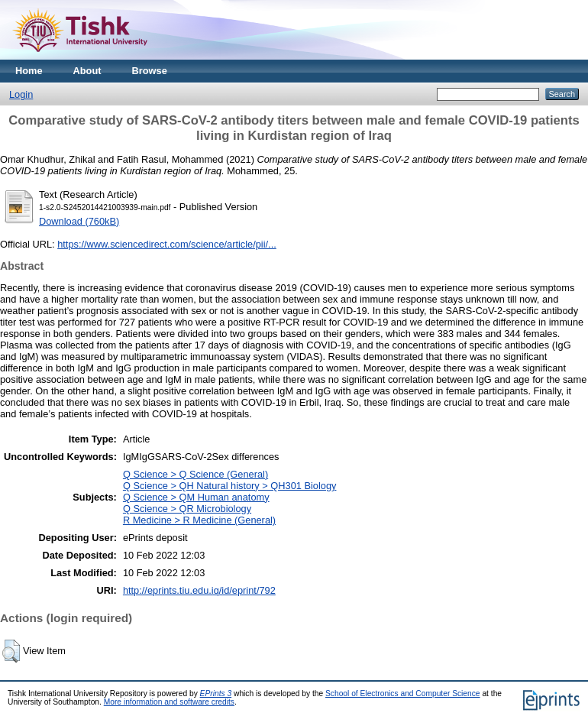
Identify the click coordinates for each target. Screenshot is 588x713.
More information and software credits (169, 702)
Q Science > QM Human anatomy (196, 497)
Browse (150, 71)
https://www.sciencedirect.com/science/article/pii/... (167, 244)
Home (29, 71)
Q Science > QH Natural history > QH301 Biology (230, 486)
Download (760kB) (79, 221)
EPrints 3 (216, 694)
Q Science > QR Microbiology (187, 509)
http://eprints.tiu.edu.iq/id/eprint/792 (199, 590)
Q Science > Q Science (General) (195, 474)
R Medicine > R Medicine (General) (199, 520)
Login (21, 94)
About (87, 71)
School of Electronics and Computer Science (403, 694)
